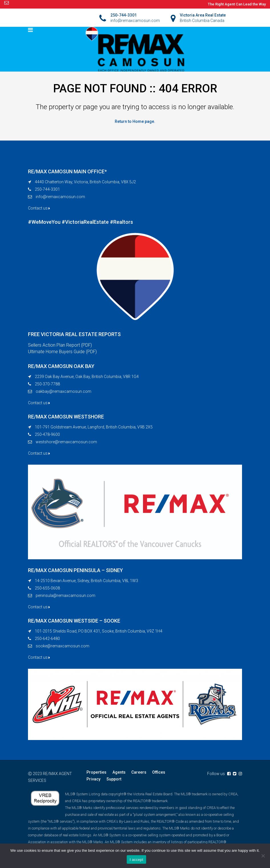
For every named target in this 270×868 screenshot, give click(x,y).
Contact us (39, 208)
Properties (96, 773)
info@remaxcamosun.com (60, 197)
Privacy (93, 779)
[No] (263, 856)
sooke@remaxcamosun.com (63, 646)
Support (114, 779)
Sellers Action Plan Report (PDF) (60, 345)
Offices (158, 773)
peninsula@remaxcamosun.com (66, 596)
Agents (119, 773)
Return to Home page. (135, 121)
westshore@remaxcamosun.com (66, 442)
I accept (136, 860)
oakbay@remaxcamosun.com (64, 392)
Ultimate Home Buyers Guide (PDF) (63, 352)
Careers (139, 773)
